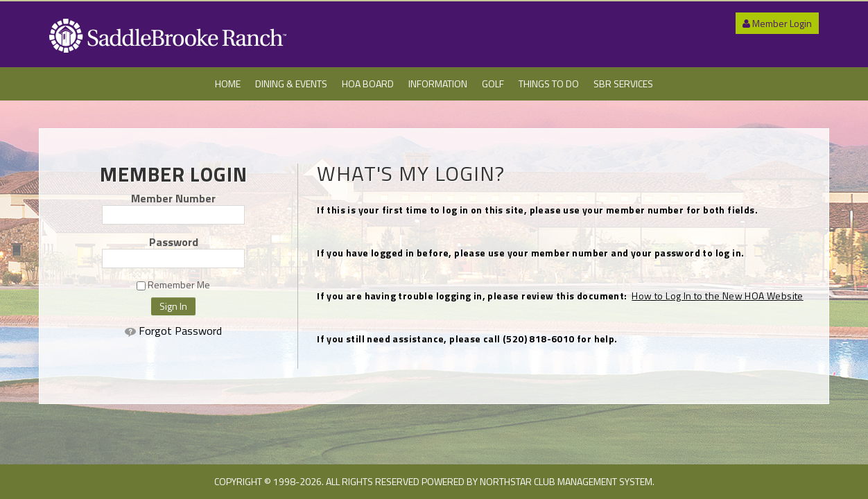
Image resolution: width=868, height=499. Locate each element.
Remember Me (173, 285)
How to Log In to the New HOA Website (717, 296)
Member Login (777, 23)
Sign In (173, 306)
